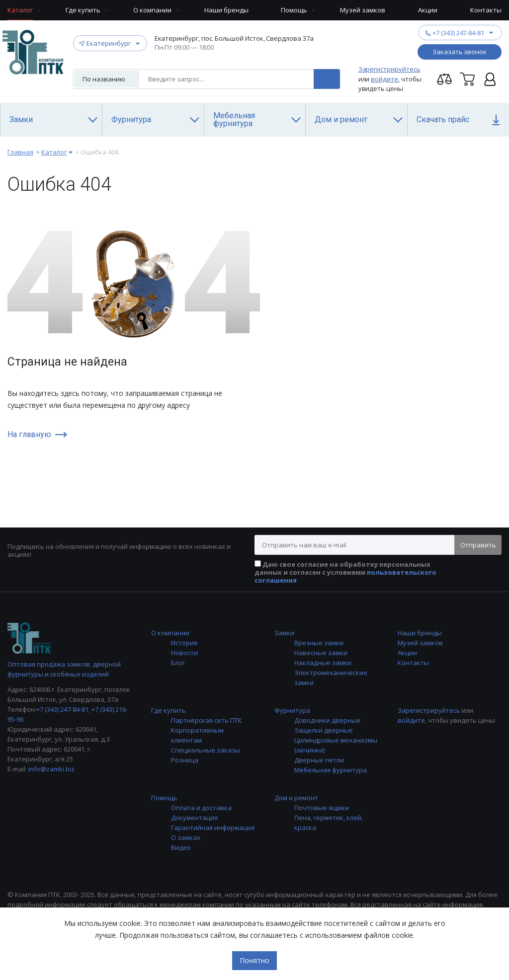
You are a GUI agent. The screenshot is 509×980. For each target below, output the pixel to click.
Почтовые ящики (322, 808)
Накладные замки (323, 663)
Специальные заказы (206, 750)
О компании (170, 633)
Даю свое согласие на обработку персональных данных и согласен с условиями (345, 572)
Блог (178, 663)
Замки (284, 633)
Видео (181, 847)
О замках (186, 837)
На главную (29, 435)
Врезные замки (319, 643)
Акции (407, 653)
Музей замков (420, 643)
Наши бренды (420, 633)
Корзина (467, 79)
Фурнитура (292, 710)
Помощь (164, 798)
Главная (20, 152)
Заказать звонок (460, 52)
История (184, 643)
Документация (194, 818)
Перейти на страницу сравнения (444, 79)
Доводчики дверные (327, 720)
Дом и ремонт (296, 798)
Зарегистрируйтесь (389, 69)
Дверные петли (319, 760)
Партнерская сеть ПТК (207, 720)
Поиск (327, 79)
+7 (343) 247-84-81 (458, 32)
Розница (185, 760)
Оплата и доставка (201, 808)
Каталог (54, 152)
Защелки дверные (324, 730)
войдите (384, 79)
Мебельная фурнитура (331, 770)
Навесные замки (321, 653)
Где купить (169, 710)
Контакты (413, 663)
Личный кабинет (490, 79)
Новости (184, 653)
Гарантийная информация (213, 828)
